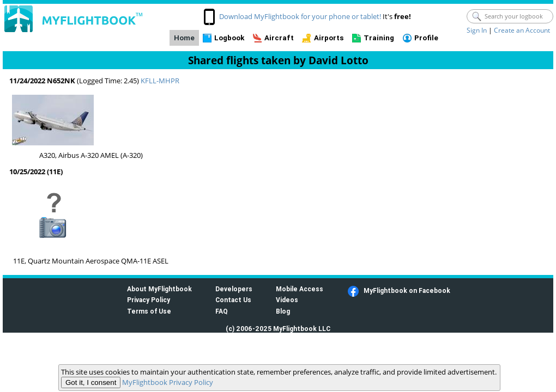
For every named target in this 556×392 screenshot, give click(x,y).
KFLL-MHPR (160, 81)
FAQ (222, 311)
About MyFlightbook (159, 289)
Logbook (229, 38)
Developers (234, 289)
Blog (283, 311)
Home (184, 38)
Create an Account (522, 30)
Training (379, 38)
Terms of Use (149, 311)
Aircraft (279, 38)
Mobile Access (300, 289)
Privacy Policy (149, 300)
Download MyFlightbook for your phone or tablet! (300, 16)
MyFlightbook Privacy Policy (168, 382)
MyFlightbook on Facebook (407, 290)
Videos (287, 300)
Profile (426, 38)
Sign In (477, 30)
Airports (329, 38)
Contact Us (233, 300)
